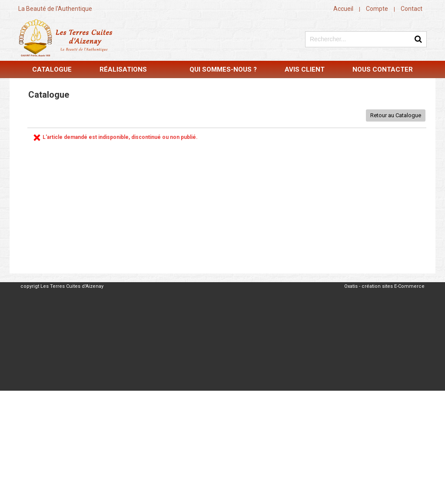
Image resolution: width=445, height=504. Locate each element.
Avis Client (305, 69)
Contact (412, 9)
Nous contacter (383, 69)
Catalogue (52, 69)
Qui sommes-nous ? (223, 69)
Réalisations (123, 69)
